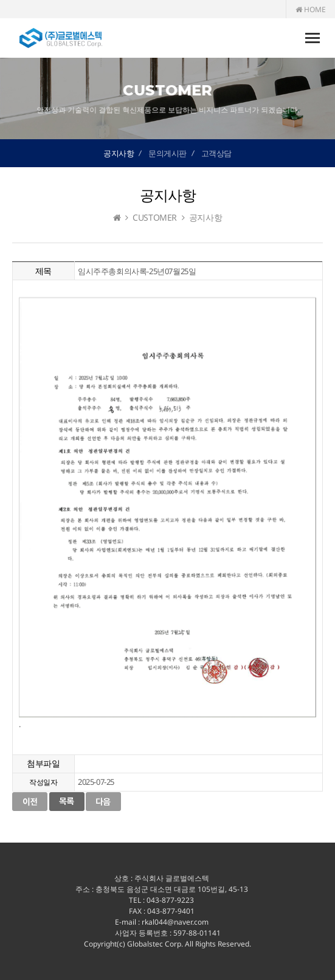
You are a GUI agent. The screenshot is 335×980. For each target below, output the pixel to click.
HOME (311, 9)
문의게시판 (167, 153)
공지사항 (119, 153)
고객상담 (216, 153)
